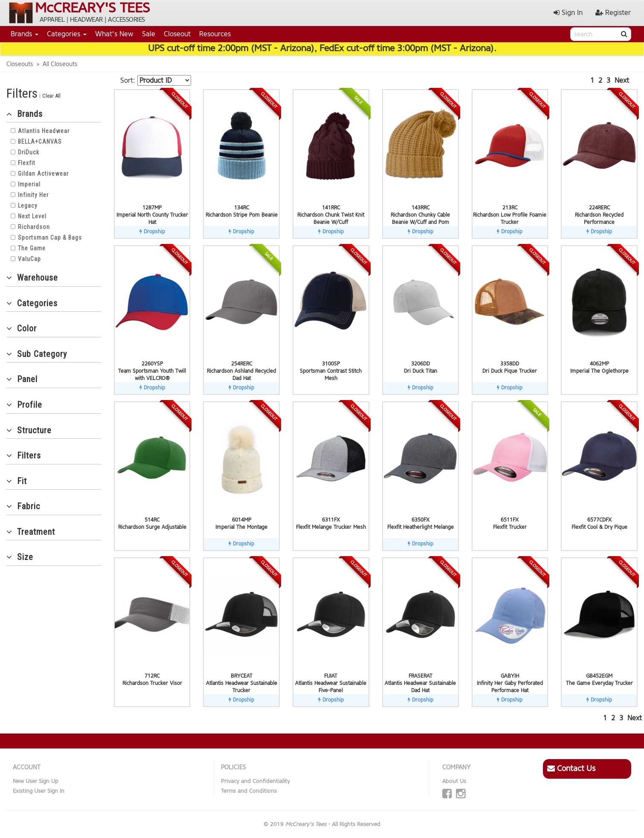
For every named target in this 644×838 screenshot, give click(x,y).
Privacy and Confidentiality (255, 781)
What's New (114, 34)
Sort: (128, 80)
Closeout (177, 34)
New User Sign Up (36, 781)
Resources (215, 34)
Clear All (51, 96)
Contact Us (571, 768)
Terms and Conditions (249, 791)
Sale (149, 34)
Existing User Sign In (39, 791)
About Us (454, 781)
